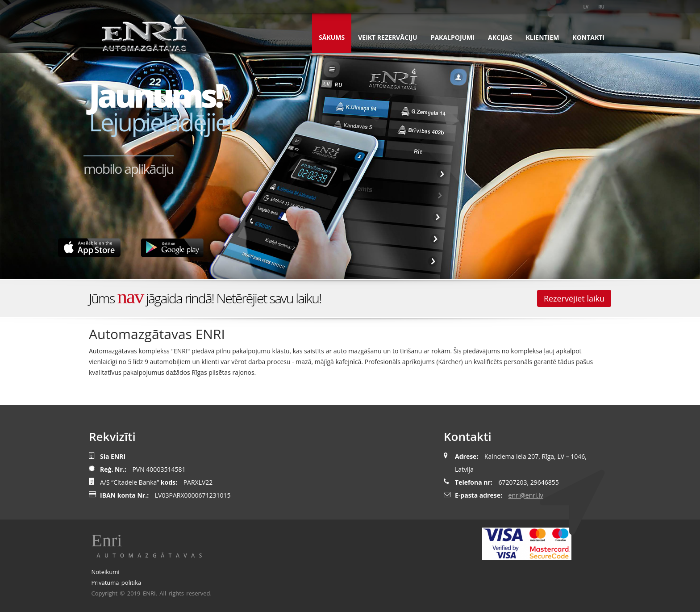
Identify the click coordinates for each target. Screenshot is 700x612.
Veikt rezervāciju (387, 37)
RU (601, 7)
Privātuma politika (117, 583)
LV (586, 7)
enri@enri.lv (526, 495)
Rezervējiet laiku (574, 298)
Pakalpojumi (453, 37)
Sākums (332, 37)
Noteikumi (106, 572)
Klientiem (543, 37)
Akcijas (500, 37)
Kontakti (588, 37)
